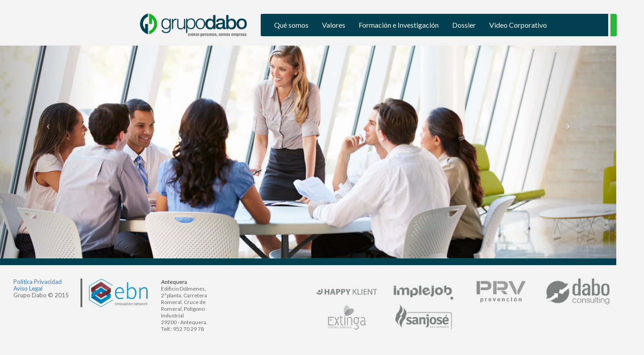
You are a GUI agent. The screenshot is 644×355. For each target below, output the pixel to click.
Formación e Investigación (399, 25)
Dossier (464, 25)
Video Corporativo (518, 25)
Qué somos (291, 25)
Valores (334, 25)
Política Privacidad (38, 282)
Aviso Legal (28, 288)
